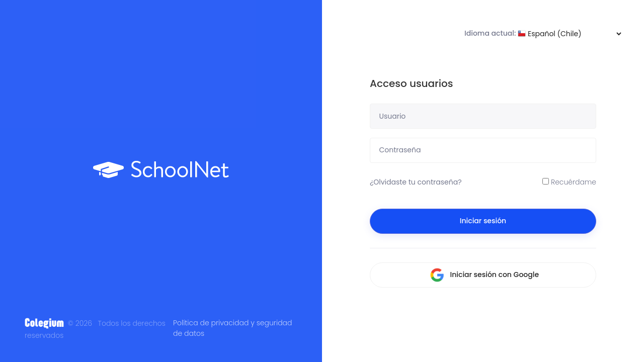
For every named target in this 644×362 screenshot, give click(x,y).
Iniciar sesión (483, 221)
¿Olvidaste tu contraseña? (416, 182)
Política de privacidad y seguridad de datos (232, 328)
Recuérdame (569, 182)
